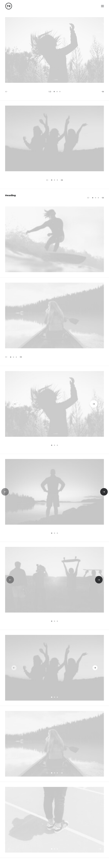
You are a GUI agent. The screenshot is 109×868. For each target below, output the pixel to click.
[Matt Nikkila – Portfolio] (9, 6)
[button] (102, 6)
